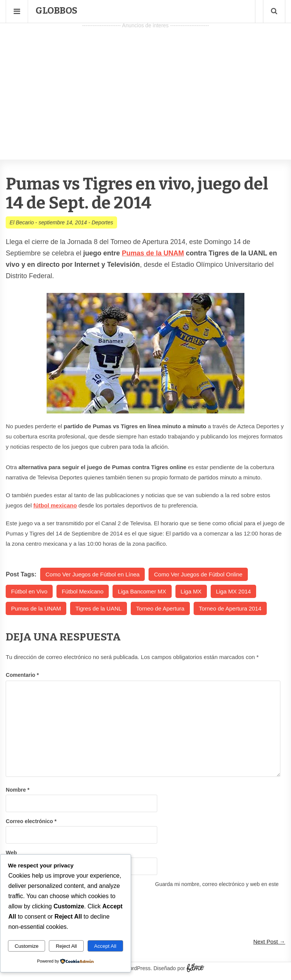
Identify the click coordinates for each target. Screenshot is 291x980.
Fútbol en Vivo (29, 591)
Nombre (17, 790)
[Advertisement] (145, 84)
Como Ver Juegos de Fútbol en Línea (93, 574)
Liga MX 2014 (234, 591)
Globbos (56, 11)
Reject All (66, 946)
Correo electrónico (31, 821)
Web (11, 853)
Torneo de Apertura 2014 (230, 608)
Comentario (22, 675)
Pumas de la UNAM (153, 253)
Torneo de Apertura (160, 608)
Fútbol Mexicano (83, 591)
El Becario (22, 222)
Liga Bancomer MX (142, 591)
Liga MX (191, 591)
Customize (27, 946)
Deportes (102, 222)
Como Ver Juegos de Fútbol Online (198, 574)
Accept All (105, 946)
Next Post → (269, 942)
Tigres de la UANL (99, 608)
